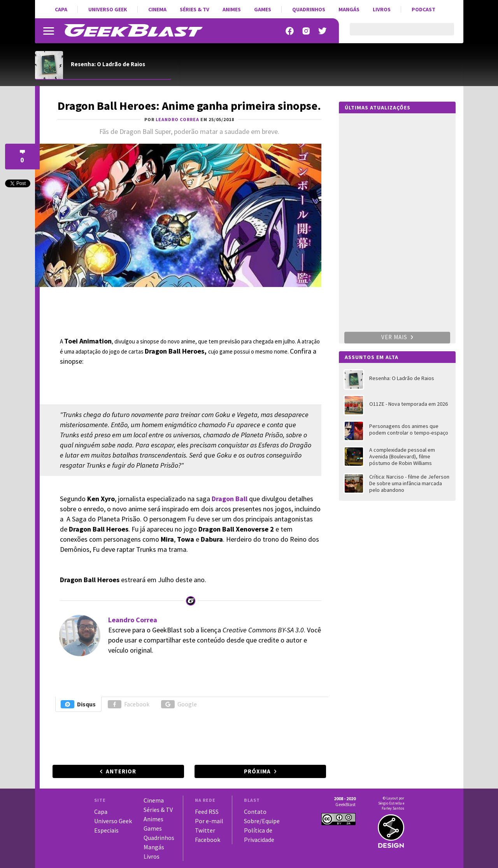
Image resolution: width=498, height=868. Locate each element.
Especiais (106, 830)
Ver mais (397, 337)
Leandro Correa (133, 620)
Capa (61, 9)
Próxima (257, 771)
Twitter (205, 830)
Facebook (129, 704)
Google (179, 704)
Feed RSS (207, 812)
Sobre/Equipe (262, 821)
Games (263, 9)
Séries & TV (195, 9)
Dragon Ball (230, 499)
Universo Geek (108, 9)
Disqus (78, 704)
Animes (232, 9)
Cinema (157, 9)
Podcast (423, 9)
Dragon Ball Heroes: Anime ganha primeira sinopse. (189, 106)
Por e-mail (209, 821)
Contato (255, 812)
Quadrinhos (309, 9)
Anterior (121, 771)
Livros (382, 9)
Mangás (349, 9)
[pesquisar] (395, 34)
